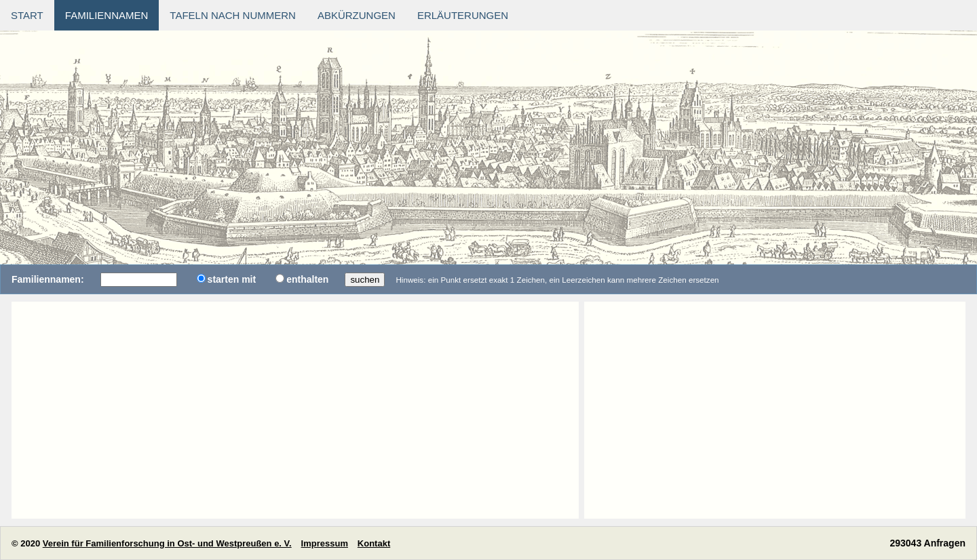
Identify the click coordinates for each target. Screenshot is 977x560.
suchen (365, 280)
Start (27, 15)
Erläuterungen (463, 15)
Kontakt (374, 543)
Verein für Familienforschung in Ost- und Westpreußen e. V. (167, 543)
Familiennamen (107, 15)
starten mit (232, 279)
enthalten (307, 279)
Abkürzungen (357, 15)
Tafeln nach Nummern (233, 15)
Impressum (325, 543)
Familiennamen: (48, 279)
